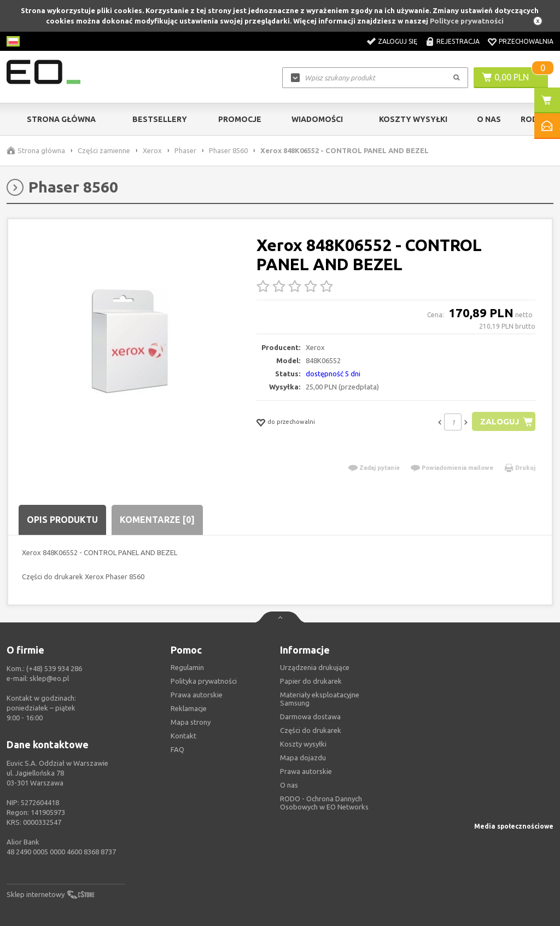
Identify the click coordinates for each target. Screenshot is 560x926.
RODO (532, 119)
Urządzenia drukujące (315, 667)
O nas (289, 785)
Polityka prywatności (204, 681)
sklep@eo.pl (49, 678)
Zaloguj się (398, 41)
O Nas (489, 119)
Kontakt (183, 736)
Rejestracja (458, 41)
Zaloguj (500, 421)
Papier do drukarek (311, 681)
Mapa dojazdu (303, 758)
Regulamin (187, 667)
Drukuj (525, 468)
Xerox (152, 150)
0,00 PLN (512, 77)
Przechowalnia (526, 41)
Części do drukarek (311, 730)
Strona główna (61, 119)
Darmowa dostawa (310, 717)
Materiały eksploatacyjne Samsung (320, 699)
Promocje (240, 119)
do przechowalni (291, 422)
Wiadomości (317, 119)
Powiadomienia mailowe (457, 468)
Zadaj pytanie (380, 468)
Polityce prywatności (467, 21)
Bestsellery (160, 119)
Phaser (185, 150)
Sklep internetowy (36, 894)
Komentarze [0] (157, 520)
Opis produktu (62, 520)
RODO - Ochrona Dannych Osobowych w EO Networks (324, 803)
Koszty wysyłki (413, 119)
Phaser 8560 (228, 150)
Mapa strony (191, 722)
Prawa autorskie (306, 771)
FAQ (177, 749)
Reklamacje (189, 708)
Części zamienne (104, 150)
